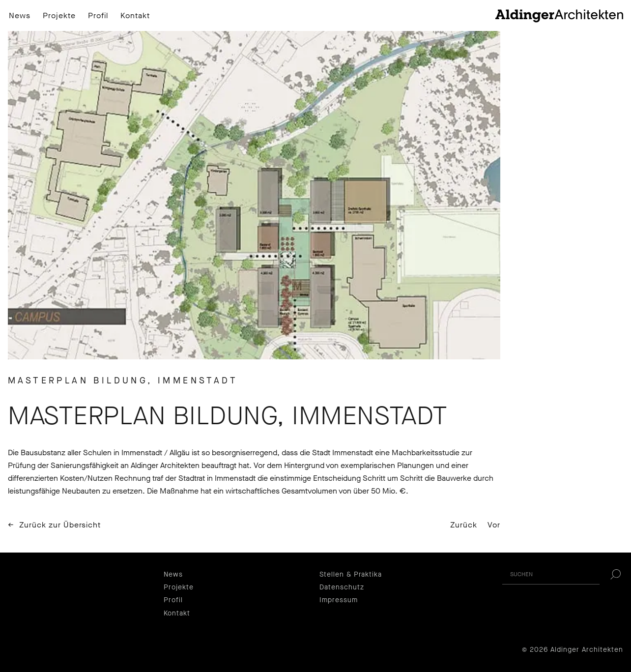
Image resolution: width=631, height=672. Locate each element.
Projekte (59, 16)
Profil (98, 16)
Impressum (339, 600)
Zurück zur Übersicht (60, 525)
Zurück (464, 525)
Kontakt (135, 16)
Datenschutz (342, 587)
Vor (494, 525)
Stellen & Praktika (351, 574)
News (20, 16)
